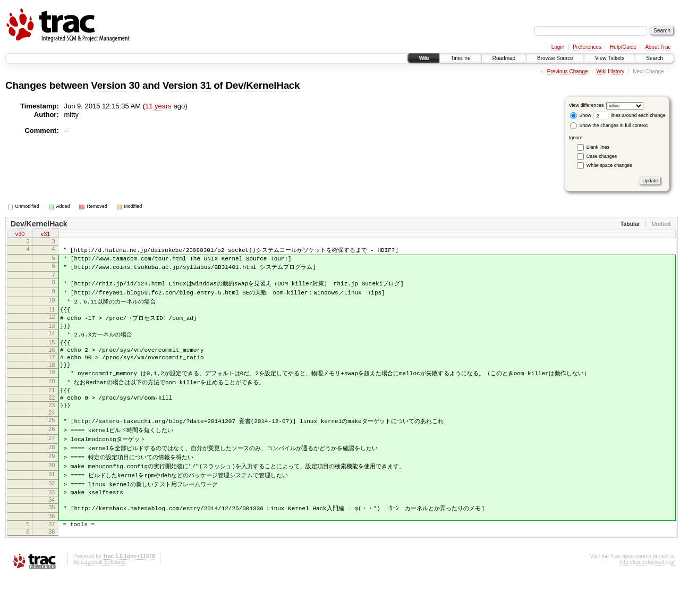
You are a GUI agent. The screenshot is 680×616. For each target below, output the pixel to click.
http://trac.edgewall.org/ (647, 602)
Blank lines (598, 147)
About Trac (658, 47)
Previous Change (568, 71)
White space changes (609, 165)
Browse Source (555, 58)
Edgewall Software (103, 602)
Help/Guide (623, 47)
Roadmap (504, 58)
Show (581, 115)
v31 (46, 235)
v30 (20, 235)
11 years (158, 106)
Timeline (460, 58)
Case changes (602, 156)
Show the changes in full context (609, 125)
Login (558, 47)
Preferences (587, 47)
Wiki (424, 58)
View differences (586, 105)
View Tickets (610, 58)
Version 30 (115, 85)
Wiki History (611, 71)
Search (654, 58)
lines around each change (630, 115)
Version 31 (187, 85)
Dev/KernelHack (262, 85)
